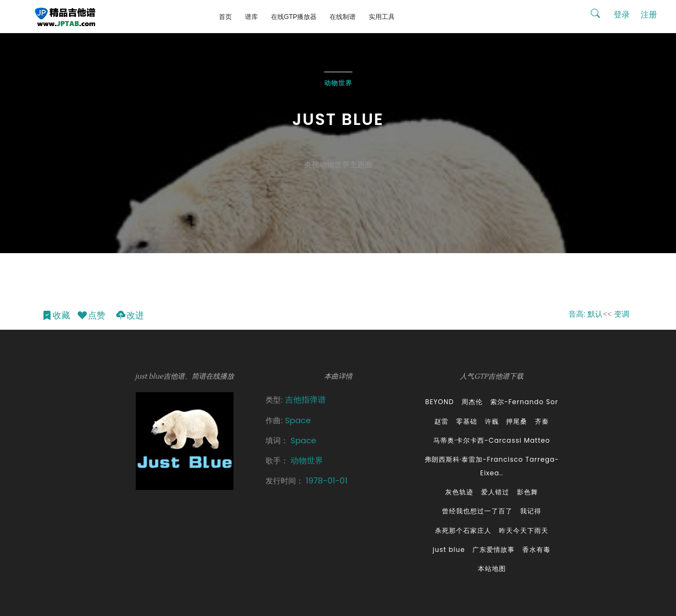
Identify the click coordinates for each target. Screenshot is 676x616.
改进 (129, 316)
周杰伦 (472, 402)
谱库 (251, 17)
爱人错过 (495, 492)
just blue (449, 549)
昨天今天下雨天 (524, 530)
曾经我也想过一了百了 (477, 511)
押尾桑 (517, 421)
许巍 (492, 421)
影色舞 (527, 492)
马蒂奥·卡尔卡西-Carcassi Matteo (492, 440)
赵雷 (441, 421)
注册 (649, 14)
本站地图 (492, 568)
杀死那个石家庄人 (463, 530)
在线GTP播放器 (294, 17)
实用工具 (382, 17)
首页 (225, 17)
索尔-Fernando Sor (524, 402)
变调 (622, 314)
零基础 (467, 421)
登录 (622, 14)
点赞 (91, 316)
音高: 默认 (586, 314)
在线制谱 (343, 17)
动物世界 (338, 83)
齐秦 (542, 421)
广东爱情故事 (494, 549)
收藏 (56, 316)
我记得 (531, 511)
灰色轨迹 (459, 492)
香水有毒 (536, 549)
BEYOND (440, 402)
